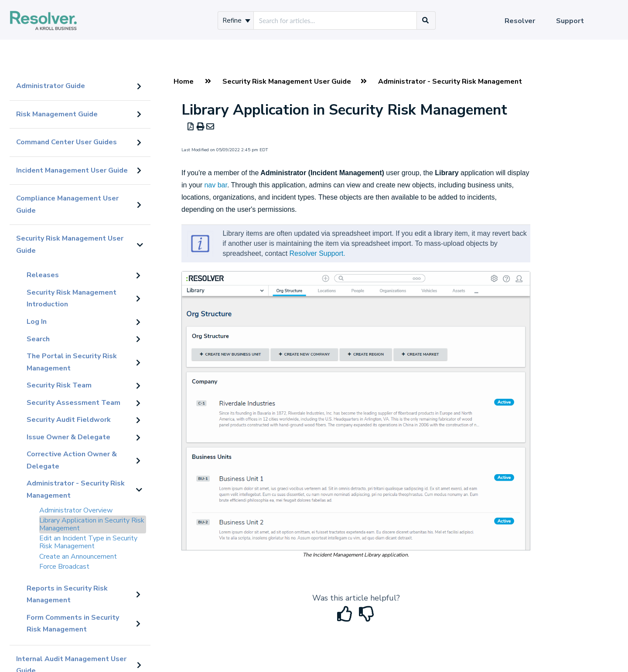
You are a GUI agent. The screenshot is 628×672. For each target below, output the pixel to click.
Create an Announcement (78, 557)
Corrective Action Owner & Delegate (72, 460)
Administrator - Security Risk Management (76, 489)
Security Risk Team (59, 385)
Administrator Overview (76, 510)
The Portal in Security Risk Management (72, 362)
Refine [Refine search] (236, 20)
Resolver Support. (317, 253)
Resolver (520, 21)
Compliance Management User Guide (67, 204)
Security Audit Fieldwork (69, 420)
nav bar (215, 185)
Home (184, 81)
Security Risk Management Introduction (72, 299)
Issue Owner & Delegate (68, 437)
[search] (335, 20)
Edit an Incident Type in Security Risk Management (88, 542)
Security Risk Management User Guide (70, 244)
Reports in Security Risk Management (67, 594)
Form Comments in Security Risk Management (73, 624)
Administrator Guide (51, 86)
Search (38, 339)
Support (570, 21)
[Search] (426, 20)
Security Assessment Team (73, 403)
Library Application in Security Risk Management (92, 524)
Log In (37, 322)
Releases (43, 275)
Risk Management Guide (57, 114)
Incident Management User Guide (72, 170)
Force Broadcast (64, 567)
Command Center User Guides (67, 142)
